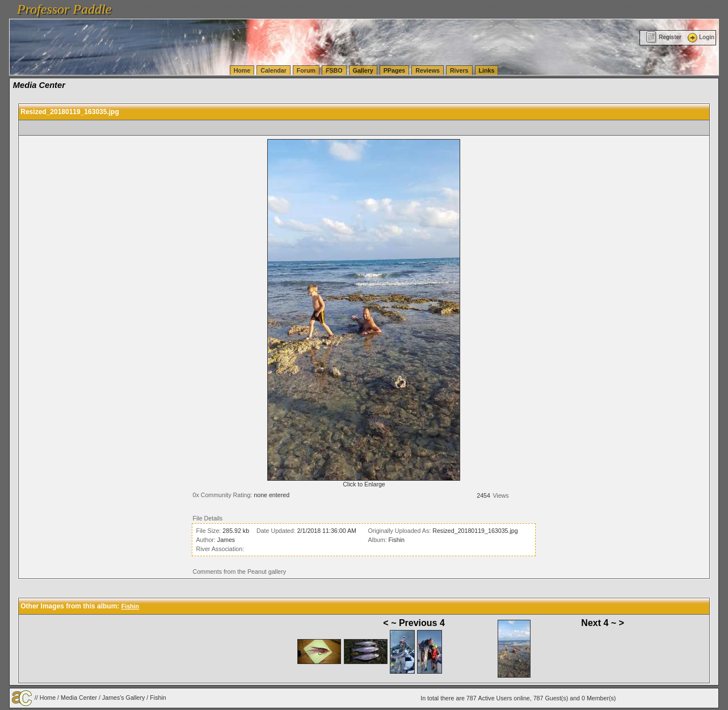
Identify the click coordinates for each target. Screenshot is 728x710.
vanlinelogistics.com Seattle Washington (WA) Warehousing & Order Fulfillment (321, 6)
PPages (395, 70)
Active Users (495, 698)
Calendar (273, 70)
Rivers (459, 70)
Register (664, 37)
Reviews (428, 70)
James (226, 540)
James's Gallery (123, 698)
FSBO (334, 70)
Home (242, 70)
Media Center (79, 698)
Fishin (397, 540)
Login (700, 37)
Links (487, 70)
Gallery (363, 70)
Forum (306, 70)
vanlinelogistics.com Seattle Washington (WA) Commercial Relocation (522, 6)
